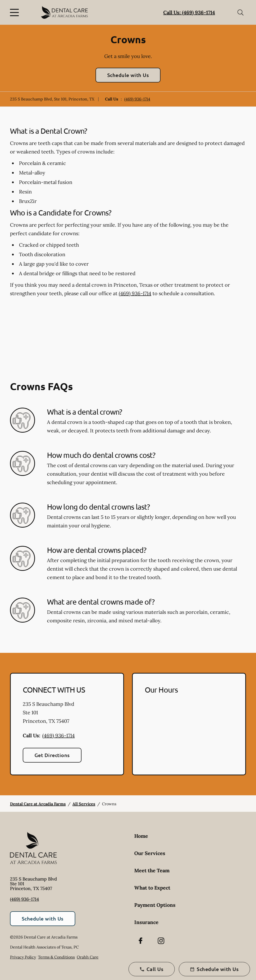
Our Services (150, 853)
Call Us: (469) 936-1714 (189, 12)
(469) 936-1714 (137, 99)
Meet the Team (152, 870)
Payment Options (155, 905)
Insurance (146, 922)
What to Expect (152, 888)
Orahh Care (88, 957)
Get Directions (52, 755)
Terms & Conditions (56, 957)
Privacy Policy (23, 957)
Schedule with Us (128, 75)
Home (141, 836)
